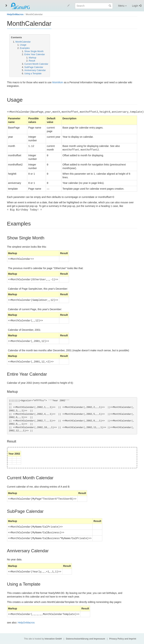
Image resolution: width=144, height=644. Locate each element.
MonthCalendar (34, 14)
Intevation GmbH (53, 639)
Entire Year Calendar (35, 54)
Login (135, 6)
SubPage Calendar (34, 67)
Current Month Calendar (36, 64)
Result (32, 61)
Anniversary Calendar (35, 70)
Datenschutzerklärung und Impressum (86, 639)
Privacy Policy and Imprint (123, 639)
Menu (122, 6)
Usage (23, 45)
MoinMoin (58, 82)
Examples (25, 48)
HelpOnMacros (15, 14)
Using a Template (33, 74)
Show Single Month (34, 51)
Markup (32, 58)
